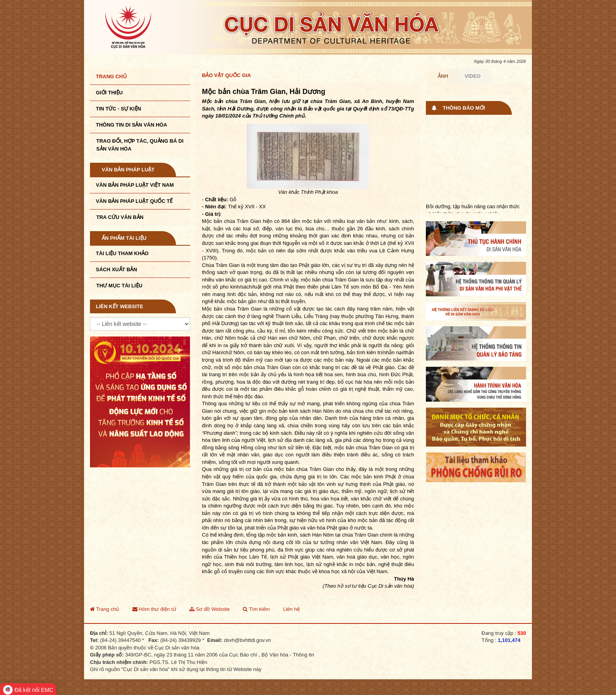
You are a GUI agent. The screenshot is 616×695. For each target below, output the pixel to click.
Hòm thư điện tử (154, 609)
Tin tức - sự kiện (118, 109)
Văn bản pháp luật (128, 170)
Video (473, 76)
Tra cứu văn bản (120, 217)
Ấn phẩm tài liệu (124, 238)
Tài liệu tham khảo (122, 253)
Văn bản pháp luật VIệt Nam (135, 185)
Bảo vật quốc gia (226, 75)
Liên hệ (291, 609)
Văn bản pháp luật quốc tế (134, 201)
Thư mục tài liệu (119, 286)
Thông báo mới (464, 108)
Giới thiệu (109, 93)
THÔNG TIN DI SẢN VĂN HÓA (131, 125)
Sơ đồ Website (209, 609)
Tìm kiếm (256, 609)
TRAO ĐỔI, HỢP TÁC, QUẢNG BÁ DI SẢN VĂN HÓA (140, 145)
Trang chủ (111, 76)
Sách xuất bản (116, 269)
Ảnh (443, 76)
